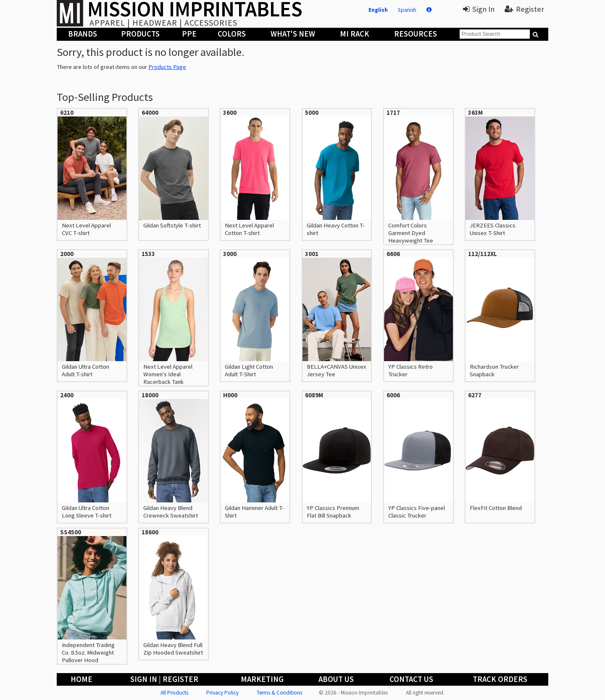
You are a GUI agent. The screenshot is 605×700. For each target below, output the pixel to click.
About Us (336, 679)
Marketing (262, 679)
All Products (174, 693)
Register (524, 9)
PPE (189, 34)
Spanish (407, 10)
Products (140, 34)
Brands (83, 34)
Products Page (167, 67)
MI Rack (355, 34)
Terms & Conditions (279, 693)
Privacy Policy (222, 693)
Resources (416, 34)
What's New (293, 34)
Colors (232, 34)
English (378, 10)
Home (82, 679)
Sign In (479, 9)
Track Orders (500, 679)
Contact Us (411, 679)
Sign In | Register (164, 679)
